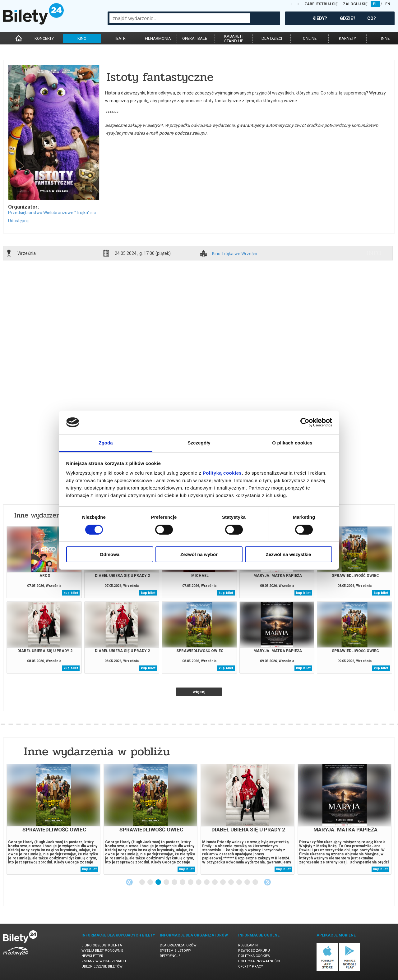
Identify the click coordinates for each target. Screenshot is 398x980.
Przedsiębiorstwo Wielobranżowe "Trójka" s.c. (52, 213)
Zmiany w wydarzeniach (104, 961)
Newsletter (92, 956)
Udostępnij (18, 221)
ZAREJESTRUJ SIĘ (321, 4)
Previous (129, 882)
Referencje (170, 956)
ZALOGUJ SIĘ (355, 4)
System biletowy (176, 951)
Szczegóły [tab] (199, 443)
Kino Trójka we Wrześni (235, 254)
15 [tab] (256, 882)
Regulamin (248, 945)
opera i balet (196, 38)
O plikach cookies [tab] (292, 443)
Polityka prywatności (259, 961)
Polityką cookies (222, 473)
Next (267, 882)
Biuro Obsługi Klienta (102, 945)
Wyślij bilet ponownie (102, 951)
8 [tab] (199, 882)
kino (82, 38)
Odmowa (110, 554)
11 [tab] (223, 882)
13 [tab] (239, 882)
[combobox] (180, 18)
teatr (120, 38)
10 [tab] (215, 882)
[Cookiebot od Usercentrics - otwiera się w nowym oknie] (305, 422)
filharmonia (158, 38)
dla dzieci (272, 38)
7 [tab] (191, 882)
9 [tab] (207, 882)
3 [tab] (159, 882)
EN (388, 4)
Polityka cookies (254, 956)
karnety (347, 38)
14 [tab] (248, 882)
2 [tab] (150, 882)
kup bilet (71, 593)
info (374, 253)
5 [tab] (175, 882)
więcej (199, 692)
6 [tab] (183, 882)
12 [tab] (231, 882)
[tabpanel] (53, 819)
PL (375, 4)
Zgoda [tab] (106, 443)
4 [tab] (167, 882)
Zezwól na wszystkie (289, 554)
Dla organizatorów (178, 945)
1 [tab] (142, 882)
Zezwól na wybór (199, 554)
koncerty (44, 38)
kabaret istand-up (234, 39)
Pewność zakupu (254, 951)
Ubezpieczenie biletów (102, 966)
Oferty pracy (251, 966)
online (310, 38)
